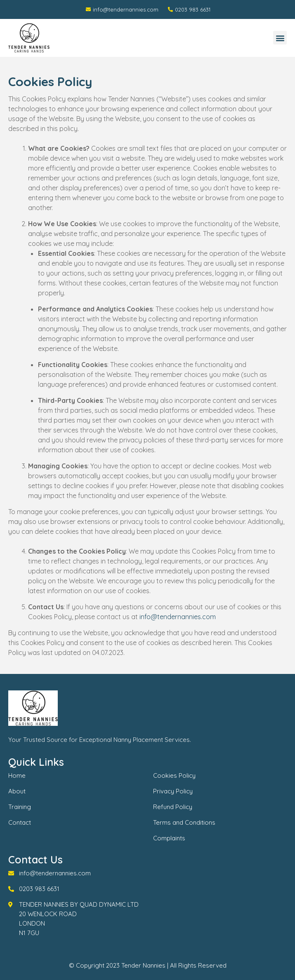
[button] (280, 38)
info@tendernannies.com (178, 617)
